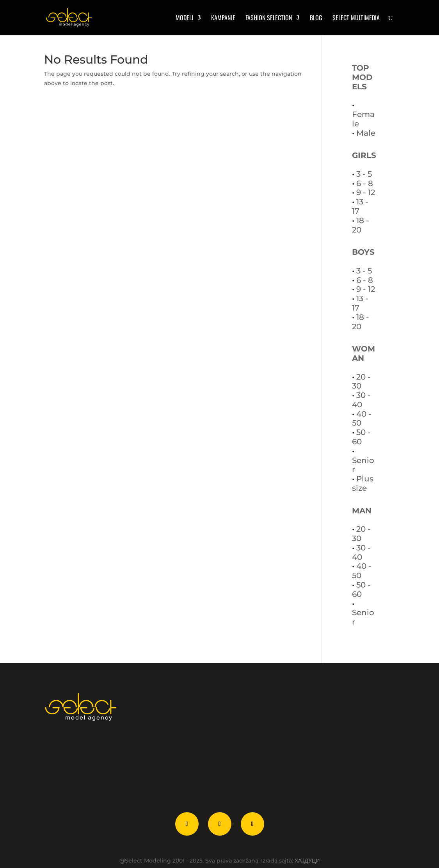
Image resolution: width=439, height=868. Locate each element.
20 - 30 (361, 382)
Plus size (363, 483)
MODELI (184, 19)
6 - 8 (365, 183)
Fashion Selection (269, 19)
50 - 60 (361, 437)
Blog (316, 19)
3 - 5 (364, 174)
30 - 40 (361, 400)
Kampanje (223, 19)
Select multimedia (356, 19)
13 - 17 (360, 206)
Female (363, 119)
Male (366, 133)
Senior (363, 465)
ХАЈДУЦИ (307, 861)
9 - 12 (366, 192)
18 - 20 (361, 225)
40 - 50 (362, 419)
